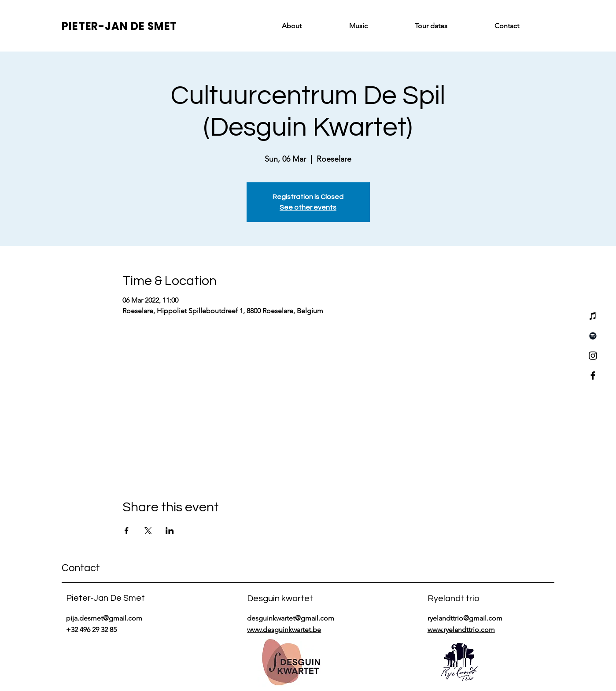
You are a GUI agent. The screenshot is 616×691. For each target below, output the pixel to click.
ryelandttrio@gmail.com (465, 618)
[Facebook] (593, 375)
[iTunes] (593, 316)
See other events (308, 207)
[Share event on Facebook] (127, 531)
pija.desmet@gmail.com (104, 618)
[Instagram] (593, 356)
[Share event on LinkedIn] (170, 531)
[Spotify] (593, 336)
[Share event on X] (148, 531)
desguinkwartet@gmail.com (291, 618)
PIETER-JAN (96, 26)
